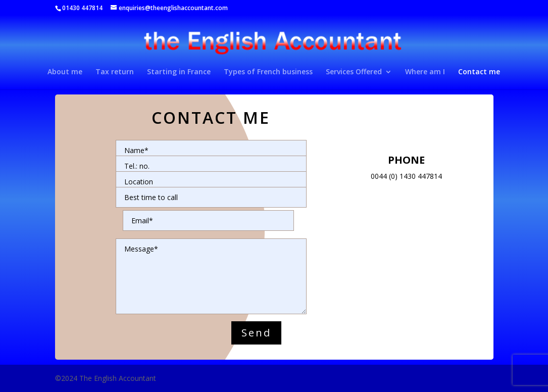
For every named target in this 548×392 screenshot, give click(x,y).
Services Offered (354, 72)
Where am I (425, 72)
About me (65, 72)
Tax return (115, 72)
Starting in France (179, 72)
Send (256, 333)
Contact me (479, 72)
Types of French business (268, 72)
